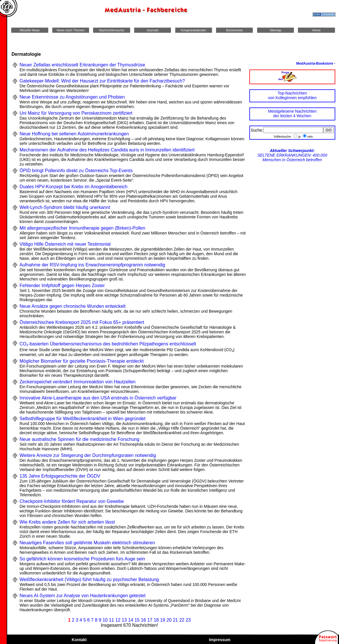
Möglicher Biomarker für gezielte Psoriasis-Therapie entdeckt (82, 361)
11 (111, 620)
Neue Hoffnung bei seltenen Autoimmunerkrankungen (74, 134)
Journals (153, 30)
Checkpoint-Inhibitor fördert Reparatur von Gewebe (72, 501)
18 (156, 620)
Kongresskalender (193, 30)
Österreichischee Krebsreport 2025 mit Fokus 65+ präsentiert (82, 322)
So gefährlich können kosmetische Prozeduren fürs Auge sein (82, 559)
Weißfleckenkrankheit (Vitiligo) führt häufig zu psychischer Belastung (89, 579)
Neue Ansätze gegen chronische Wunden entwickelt (73, 306)
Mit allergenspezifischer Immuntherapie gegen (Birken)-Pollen (82, 228)
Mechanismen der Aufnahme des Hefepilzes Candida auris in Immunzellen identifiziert (107, 150)
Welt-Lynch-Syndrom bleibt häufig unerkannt (65, 207)
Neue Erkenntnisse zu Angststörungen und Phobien (72, 97)
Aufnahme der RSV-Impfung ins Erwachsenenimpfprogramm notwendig (92, 265)
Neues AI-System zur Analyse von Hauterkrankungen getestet (82, 596)
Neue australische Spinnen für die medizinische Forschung (79, 439)
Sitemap (276, 30)
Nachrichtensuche (111, 30)
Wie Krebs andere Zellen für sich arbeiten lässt (67, 522)
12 (118, 620)
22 (182, 620)
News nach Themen (71, 30)
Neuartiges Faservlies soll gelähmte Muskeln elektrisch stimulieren (87, 543)
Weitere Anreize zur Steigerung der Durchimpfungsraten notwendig (88, 455)
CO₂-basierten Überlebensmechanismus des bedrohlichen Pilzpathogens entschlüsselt (108, 344)
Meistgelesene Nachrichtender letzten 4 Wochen (292, 114)
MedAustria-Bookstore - (316, 64)
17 (150, 620)
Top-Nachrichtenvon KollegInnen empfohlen (292, 95)
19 (163, 620)
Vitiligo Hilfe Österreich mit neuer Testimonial (65, 244)
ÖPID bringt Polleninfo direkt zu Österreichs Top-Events (76, 171)
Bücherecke (234, 30)
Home (316, 30)
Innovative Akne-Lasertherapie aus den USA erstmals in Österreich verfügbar (98, 398)
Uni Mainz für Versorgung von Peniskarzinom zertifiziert (76, 113)
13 (124, 620)
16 (143, 620)
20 (169, 620)
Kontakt (79, 640)
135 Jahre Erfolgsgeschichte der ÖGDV (60, 476)
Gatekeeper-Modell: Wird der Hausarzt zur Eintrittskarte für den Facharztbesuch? (102, 81)
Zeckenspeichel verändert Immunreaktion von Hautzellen (78, 382)
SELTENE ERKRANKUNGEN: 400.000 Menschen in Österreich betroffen (292, 155)
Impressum (219, 640)
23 (188, 620)
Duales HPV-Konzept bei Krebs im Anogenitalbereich (73, 187)
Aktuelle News (30, 30)
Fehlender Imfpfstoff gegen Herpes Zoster (62, 286)
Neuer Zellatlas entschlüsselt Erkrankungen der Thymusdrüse (82, 65)
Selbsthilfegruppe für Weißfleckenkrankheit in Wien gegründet (82, 419)
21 (176, 620)
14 (131, 620)
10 (105, 620)
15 (137, 620)
